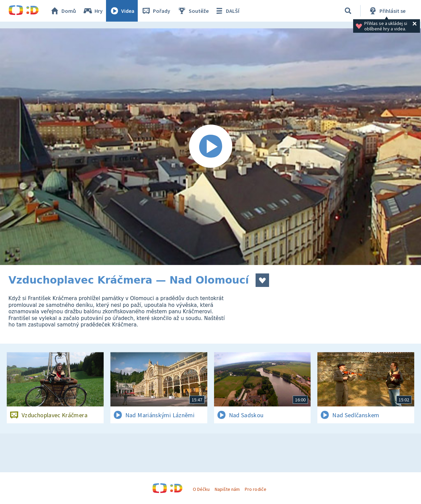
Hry (93, 11)
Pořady (156, 11)
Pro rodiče (255, 489)
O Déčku (201, 489)
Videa (122, 11)
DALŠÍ (227, 11)
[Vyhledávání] (348, 11)
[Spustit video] (210, 147)
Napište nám (227, 489)
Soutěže (193, 11)
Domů (63, 11)
